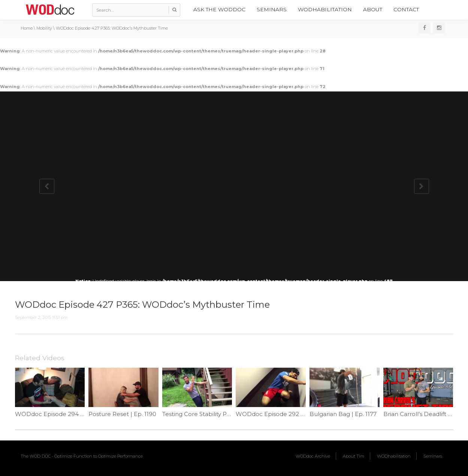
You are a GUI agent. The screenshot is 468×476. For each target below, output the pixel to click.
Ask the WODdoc (219, 9)
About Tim (354, 456)
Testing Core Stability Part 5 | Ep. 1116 (214, 414)
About (373, 9)
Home (27, 28)
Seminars (272, 9)
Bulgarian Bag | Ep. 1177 (343, 414)
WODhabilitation (325, 9)
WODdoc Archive (313, 456)
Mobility (44, 28)
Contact (406, 9)
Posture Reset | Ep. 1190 (122, 414)
